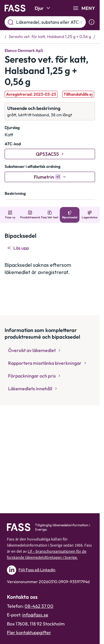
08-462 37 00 (39, 606)
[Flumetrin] (50, 177)
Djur (43, 8)
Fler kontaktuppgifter (29, 632)
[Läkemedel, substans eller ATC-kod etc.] (50, 22)
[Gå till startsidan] (15, 8)
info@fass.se (35, 615)
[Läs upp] (18, 248)
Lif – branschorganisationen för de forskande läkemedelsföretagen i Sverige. (47, 555)
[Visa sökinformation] (92, 22)
